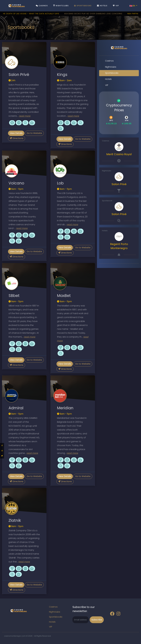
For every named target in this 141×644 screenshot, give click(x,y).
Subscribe (97, 620)
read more (25, 116)
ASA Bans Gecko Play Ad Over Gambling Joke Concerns (95, 14)
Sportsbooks (83, 6)
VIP (116, 6)
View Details (16, 133)
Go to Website (34, 133)
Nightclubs (61, 6)
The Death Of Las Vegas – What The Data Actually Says (32, 14)
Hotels (102, 6)
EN (133, 6)
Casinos (42, 6)
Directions (17, 138)
